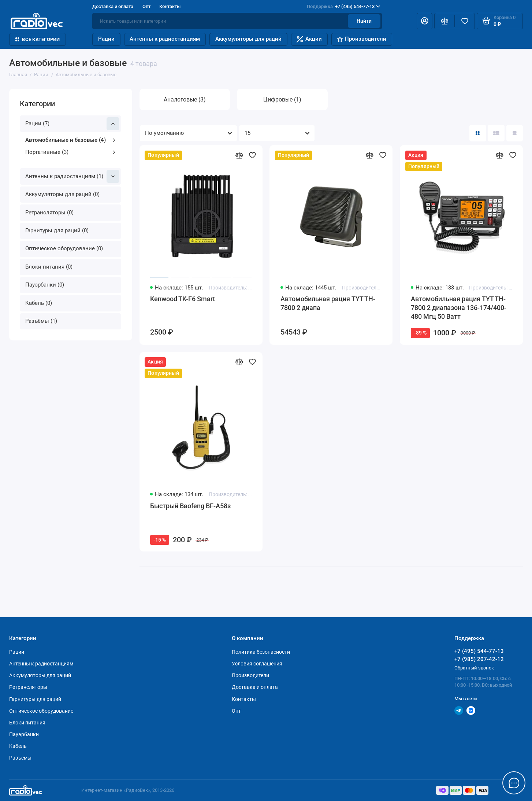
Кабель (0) (39, 303)
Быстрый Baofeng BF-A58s (190, 506)
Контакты (170, 6)
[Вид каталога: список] (496, 133)
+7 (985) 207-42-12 (479, 659)
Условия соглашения (257, 664)
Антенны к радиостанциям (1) (72, 176)
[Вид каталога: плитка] (478, 133)
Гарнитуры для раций (35, 699)
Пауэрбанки (24, 734)
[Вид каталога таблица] (515, 133)
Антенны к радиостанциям (165, 39)
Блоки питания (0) (49, 267)
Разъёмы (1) (41, 321)
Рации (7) (72, 124)
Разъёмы (20, 758)
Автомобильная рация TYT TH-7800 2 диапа (328, 303)
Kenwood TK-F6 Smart (183, 299)
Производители (362, 39)
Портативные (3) (70, 152)
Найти (364, 21)
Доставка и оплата (113, 6)
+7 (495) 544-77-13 (344, 6)
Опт (146, 6)
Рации (106, 39)
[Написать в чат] (514, 783)
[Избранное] (465, 21)
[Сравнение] (444, 21)
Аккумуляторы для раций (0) (62, 194)
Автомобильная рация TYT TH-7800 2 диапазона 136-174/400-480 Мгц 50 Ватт (459, 307)
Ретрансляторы (28, 687)
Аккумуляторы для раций (248, 39)
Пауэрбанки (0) (45, 285)
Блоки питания (27, 723)
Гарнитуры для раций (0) (57, 230)
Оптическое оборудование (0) (64, 248)
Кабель (18, 746)
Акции (309, 39)
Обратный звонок (474, 668)
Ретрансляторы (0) (49, 213)
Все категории (38, 39)
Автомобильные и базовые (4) (70, 140)
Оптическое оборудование (41, 711)
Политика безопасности (261, 652)
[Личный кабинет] (425, 21)
